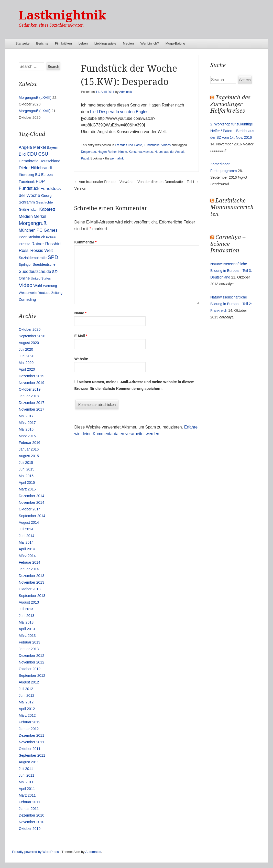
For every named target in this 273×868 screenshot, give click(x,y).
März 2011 (27, 795)
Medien (128, 43)
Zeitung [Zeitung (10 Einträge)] (57, 293)
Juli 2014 (26, 529)
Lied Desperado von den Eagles (119, 112)
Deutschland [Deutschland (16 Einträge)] (50, 161)
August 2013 (29, 602)
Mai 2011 (26, 782)
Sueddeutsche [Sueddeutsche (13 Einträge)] (44, 264)
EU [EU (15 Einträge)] (38, 175)
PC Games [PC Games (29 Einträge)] (47, 230)
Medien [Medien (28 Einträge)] (26, 216)
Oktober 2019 (30, 389)
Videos (166, 145)
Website (81, 359)
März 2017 (27, 423)
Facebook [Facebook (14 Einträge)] (27, 182)
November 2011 (31, 742)
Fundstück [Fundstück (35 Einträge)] (29, 188)
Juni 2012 (26, 695)
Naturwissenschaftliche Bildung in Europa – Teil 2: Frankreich (231, 304)
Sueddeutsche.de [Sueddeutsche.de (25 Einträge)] (35, 271)
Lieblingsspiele (105, 43)
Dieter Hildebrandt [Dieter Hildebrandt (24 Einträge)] (35, 168)
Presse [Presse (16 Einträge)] (25, 244)
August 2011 (29, 762)
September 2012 (32, 676)
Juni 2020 (26, 356)
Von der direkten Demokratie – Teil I (168, 182)
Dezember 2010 (31, 815)
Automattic (93, 852)
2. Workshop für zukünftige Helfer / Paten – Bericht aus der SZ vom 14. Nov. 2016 (232, 131)
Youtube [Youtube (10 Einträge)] (44, 293)
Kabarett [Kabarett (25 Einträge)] (47, 209)
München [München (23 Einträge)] (27, 230)
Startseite (22, 43)
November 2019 (31, 383)
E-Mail (81, 336)
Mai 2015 (26, 476)
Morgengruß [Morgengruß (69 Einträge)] (33, 223)
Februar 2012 (29, 722)
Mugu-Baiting (175, 43)
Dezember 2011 (31, 735)
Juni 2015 (26, 469)
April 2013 (27, 629)
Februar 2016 (29, 443)
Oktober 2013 (30, 589)
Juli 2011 (26, 769)
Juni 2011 (26, 775)
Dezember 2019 (31, 376)
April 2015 (27, 483)
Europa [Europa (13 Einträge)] (47, 175)
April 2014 (27, 549)
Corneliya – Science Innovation (228, 244)
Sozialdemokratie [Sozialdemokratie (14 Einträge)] (33, 258)
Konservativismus (141, 152)
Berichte (42, 43)
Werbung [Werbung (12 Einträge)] (50, 286)
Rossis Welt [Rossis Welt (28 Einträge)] (42, 250)
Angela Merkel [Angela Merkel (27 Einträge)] (32, 147)
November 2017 (31, 409)
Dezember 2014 (31, 496)
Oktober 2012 (30, 669)
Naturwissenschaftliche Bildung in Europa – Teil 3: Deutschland (231, 271)
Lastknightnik (62, 15)
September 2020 (32, 336)
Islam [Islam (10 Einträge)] (34, 210)
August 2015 (29, 456)
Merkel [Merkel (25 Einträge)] (40, 216)
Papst (85, 158)
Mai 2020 (26, 363)
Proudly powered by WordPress (35, 852)
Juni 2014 (26, 536)
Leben (83, 43)
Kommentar (85, 242)
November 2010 (31, 822)
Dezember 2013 (31, 576)
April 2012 (27, 709)
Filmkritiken (63, 43)
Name (80, 313)
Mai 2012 (26, 702)
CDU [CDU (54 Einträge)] (32, 154)
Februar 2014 (29, 562)
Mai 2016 (26, 429)
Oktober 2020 (30, 329)
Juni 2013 (26, 616)
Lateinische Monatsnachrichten (232, 207)
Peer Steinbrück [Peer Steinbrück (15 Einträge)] (32, 237)
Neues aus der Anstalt (170, 152)
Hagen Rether (107, 152)
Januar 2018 (29, 396)
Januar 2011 (29, 809)
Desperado (88, 152)
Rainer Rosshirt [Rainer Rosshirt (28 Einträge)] (46, 244)
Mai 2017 (26, 416)
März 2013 (27, 636)
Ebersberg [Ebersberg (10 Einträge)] (26, 175)
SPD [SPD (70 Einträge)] (53, 257)
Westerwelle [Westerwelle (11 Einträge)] (28, 293)
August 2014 (29, 522)
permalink (117, 158)
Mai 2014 (26, 542)
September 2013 (32, 596)
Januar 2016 (29, 449)
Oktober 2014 (30, 509)
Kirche (123, 152)
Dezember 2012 (31, 656)
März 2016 (27, 436)
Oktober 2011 (30, 749)
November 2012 (31, 662)
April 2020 (27, 369)
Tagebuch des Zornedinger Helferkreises (230, 104)
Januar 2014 (29, 569)
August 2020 (29, 343)
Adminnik (125, 92)
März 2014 (27, 556)
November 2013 (31, 582)
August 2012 (29, 682)
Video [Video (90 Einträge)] (25, 285)
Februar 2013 (29, 642)
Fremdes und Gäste (128, 145)
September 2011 (32, 755)
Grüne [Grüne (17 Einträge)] (24, 209)
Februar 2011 (29, 802)
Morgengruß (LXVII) (35, 111)
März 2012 (27, 715)
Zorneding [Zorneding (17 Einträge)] (27, 299)
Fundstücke (152, 145)
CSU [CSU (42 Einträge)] (43, 154)
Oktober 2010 (30, 829)
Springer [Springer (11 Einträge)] (25, 265)
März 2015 (27, 489)
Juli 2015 (26, 463)
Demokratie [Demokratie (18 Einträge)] (29, 161)
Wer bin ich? (150, 43)
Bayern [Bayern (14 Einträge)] (53, 147)
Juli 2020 (26, 349)
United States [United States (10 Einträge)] (41, 278)
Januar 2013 (29, 649)
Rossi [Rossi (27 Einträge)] (24, 250)
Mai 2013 (26, 622)
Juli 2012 (26, 689)
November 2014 (31, 502)
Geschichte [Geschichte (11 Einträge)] (44, 202)
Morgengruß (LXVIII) (35, 98)
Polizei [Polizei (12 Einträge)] (51, 237)
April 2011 (27, 789)
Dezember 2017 (31, 403)
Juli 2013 (26, 609)
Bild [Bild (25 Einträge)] (22, 154)
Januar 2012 (29, 729)
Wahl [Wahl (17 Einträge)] (38, 286)
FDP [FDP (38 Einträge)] (40, 181)
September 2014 (32, 516)
